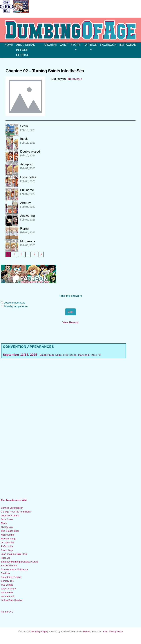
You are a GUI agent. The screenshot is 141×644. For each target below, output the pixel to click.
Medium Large (9, 539)
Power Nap (7, 550)
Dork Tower (7, 519)
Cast (64, 45)
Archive (50, 45)
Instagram (128, 45)
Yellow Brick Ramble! (12, 600)
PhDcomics (7, 546)
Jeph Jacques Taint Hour (14, 554)
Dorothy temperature (16, 306)
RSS (105, 632)
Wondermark (8, 596)
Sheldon (5, 573)
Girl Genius (7, 527)
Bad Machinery (9, 566)
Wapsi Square (8, 589)
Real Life (6, 558)
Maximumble (8, 535)
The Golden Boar (10, 531)
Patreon (90, 47)
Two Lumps (7, 585)
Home (9, 45)
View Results (70, 322)
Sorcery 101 (7, 581)
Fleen (4, 523)
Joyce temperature (15, 303)
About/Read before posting (26, 50)
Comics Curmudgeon (12, 508)
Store (76, 47)
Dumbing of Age (39, 632)
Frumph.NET (8, 612)
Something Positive (11, 577)
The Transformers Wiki (14, 500)
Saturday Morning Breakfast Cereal (20, 562)
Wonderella (7, 592)
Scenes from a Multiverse (14, 569)
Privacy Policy (116, 632)
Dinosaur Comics (10, 516)
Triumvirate (75, 79)
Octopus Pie (7, 542)
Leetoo (87, 632)
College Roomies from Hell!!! (16, 512)
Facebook (108, 45)
